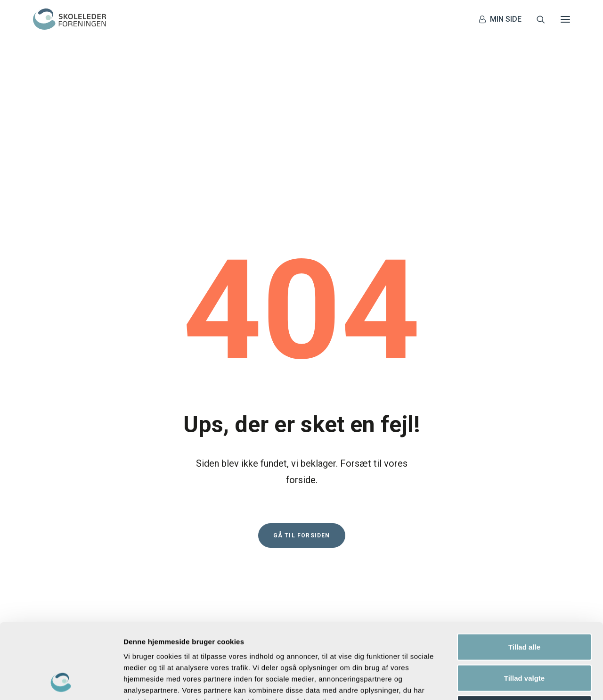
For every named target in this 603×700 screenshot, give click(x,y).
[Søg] (537, 19)
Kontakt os (200, 486)
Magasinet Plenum (214, 509)
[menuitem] (502, 19)
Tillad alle (524, 576)
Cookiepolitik (204, 544)
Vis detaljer (490, 681)
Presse (195, 521)
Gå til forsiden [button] (302, 372)
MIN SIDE (506, 19)
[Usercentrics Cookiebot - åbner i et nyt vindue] (61, 682)
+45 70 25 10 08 (71, 533)
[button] (565, 19)
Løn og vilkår (204, 498)
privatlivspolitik (497, 535)
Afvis (525, 638)
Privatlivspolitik (208, 533)
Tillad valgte (524, 607)
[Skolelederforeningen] (69, 19)
